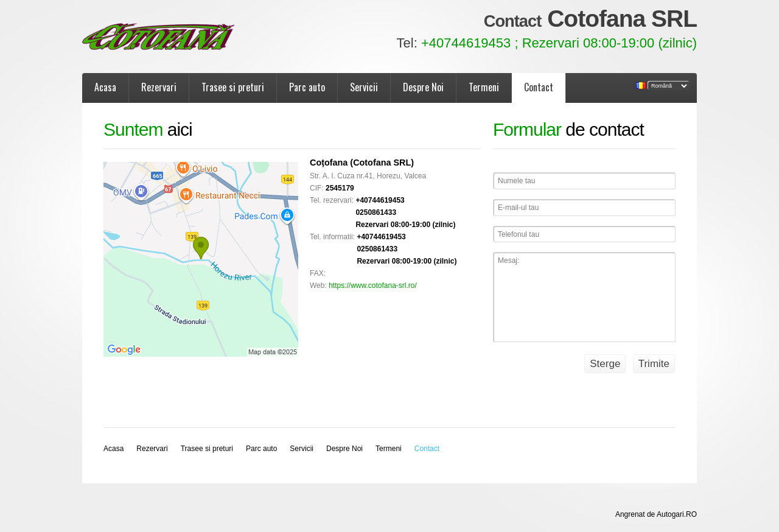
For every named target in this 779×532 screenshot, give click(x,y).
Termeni (484, 87)
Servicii (364, 87)
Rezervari (159, 87)
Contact (539, 87)
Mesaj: (585, 297)
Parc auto (307, 87)
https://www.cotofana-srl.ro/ (373, 285)
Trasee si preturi (233, 87)
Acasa (105, 87)
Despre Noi (423, 87)
